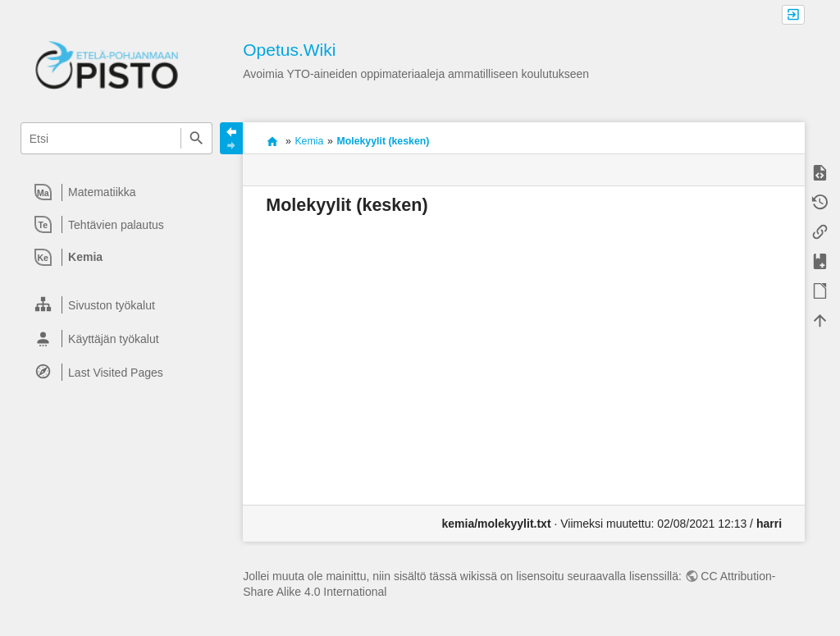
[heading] (117, 192)
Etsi (196, 138)
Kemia (309, 141)
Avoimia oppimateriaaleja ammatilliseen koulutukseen (272, 141)
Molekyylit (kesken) (383, 141)
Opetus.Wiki (289, 50)
